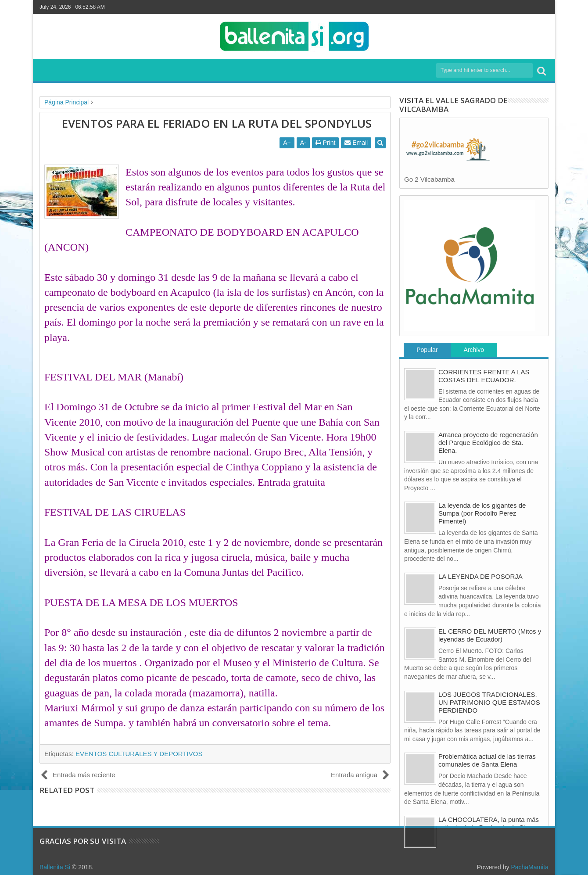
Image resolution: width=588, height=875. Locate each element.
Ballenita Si (55, 867)
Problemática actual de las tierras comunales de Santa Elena (487, 760)
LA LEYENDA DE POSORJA (480, 576)
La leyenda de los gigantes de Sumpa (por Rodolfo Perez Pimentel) (482, 513)
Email (357, 143)
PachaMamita (530, 867)
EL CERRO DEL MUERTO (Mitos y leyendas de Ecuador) (490, 635)
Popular (427, 350)
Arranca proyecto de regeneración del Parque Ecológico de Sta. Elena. (488, 443)
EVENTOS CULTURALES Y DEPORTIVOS (139, 754)
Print (326, 143)
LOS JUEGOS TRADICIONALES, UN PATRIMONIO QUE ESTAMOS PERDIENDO (489, 702)
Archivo (474, 350)
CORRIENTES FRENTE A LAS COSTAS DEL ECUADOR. (484, 376)
